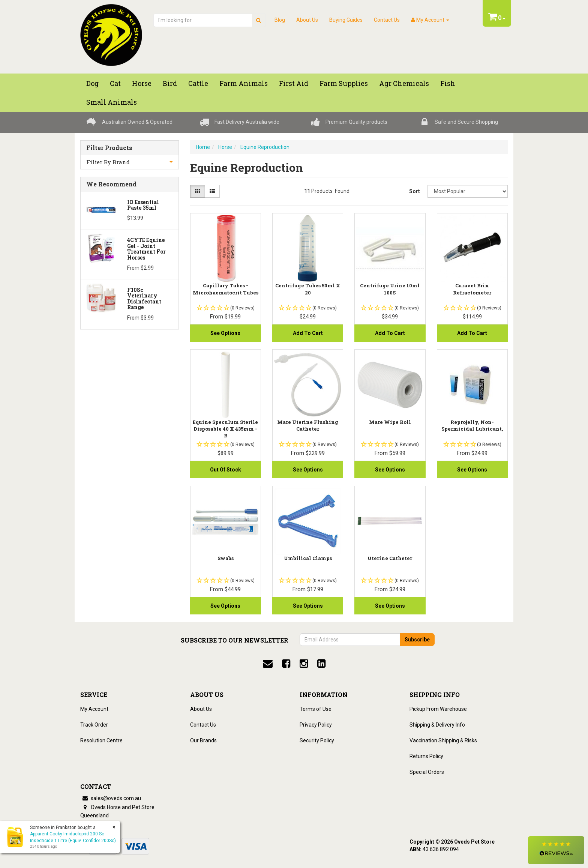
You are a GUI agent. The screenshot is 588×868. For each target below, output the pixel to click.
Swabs (226, 558)
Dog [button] (92, 83)
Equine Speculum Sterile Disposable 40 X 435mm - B (225, 429)
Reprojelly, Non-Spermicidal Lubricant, (472, 425)
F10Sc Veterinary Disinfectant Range (144, 298)
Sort (415, 191)
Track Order (94, 725)
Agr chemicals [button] (404, 83)
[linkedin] (321, 664)
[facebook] (286, 664)
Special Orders (427, 772)
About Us (307, 20)
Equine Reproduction (265, 147)
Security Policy (317, 740)
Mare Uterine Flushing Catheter (308, 425)
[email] (268, 664)
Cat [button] (115, 83)
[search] (259, 20)
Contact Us (387, 20)
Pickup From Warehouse (438, 709)
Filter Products (109, 148)
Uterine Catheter (390, 558)
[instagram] (304, 664)
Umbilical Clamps (308, 558)
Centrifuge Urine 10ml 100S (390, 289)
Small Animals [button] (112, 102)
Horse (225, 147)
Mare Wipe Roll (390, 422)
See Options (225, 333)
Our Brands (203, 740)
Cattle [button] (198, 83)
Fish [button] (448, 83)
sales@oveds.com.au (111, 798)
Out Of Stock (226, 470)
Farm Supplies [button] (344, 83)
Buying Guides (346, 20)
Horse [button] (142, 83)
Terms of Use (316, 709)
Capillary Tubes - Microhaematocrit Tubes (226, 289)
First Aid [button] (294, 83)
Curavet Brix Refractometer (472, 289)
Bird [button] (170, 83)
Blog (280, 20)
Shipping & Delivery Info (437, 725)
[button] (556, 850)
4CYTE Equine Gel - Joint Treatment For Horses (146, 249)
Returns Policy (426, 756)
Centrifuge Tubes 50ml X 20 (308, 289)
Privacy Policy (316, 725)
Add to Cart (308, 333)
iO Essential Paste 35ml (143, 205)
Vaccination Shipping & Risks (443, 740)
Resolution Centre (101, 740)
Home (203, 147)
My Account (94, 709)
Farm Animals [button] (244, 83)
